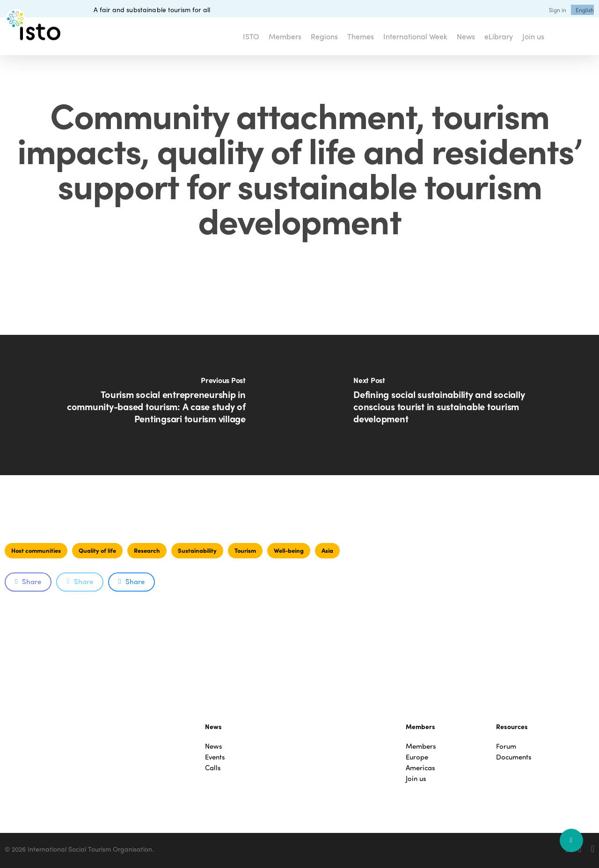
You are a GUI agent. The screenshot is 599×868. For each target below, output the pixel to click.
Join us (416, 778)
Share (28, 581)
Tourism (245, 550)
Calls (213, 768)
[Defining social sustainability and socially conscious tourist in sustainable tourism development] (449, 405)
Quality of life (97, 550)
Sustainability (197, 550)
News (214, 746)
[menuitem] (585, 10)
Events (215, 757)
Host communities (36, 550)
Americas (420, 768)
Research (147, 550)
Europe (417, 757)
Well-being (289, 550)
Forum (506, 746)
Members (421, 746)
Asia (327, 550)
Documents (514, 757)
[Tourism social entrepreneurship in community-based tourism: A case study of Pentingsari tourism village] (150, 405)
